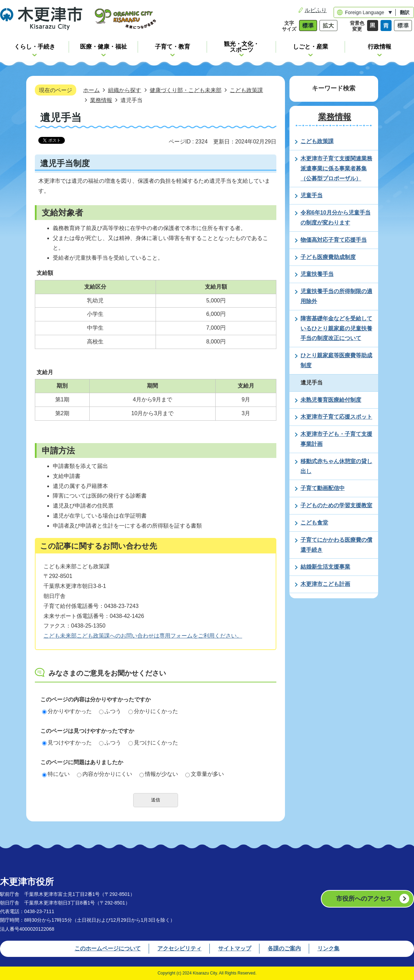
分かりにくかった (153, 711)
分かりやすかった (67, 711)
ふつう (110, 711)
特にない (56, 774)
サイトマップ (235, 948)
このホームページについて (108, 948)
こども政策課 (246, 90)
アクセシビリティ (179, 948)
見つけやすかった (67, 743)
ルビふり (316, 10)
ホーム (91, 90)
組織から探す (125, 90)
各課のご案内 (284, 948)
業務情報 (101, 100)
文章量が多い (205, 774)
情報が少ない (159, 774)
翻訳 (405, 12)
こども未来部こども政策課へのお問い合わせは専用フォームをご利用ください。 (143, 636)
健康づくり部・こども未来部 (186, 90)
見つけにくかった (153, 743)
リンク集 (328, 948)
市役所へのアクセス (364, 899)
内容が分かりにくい (105, 774)
